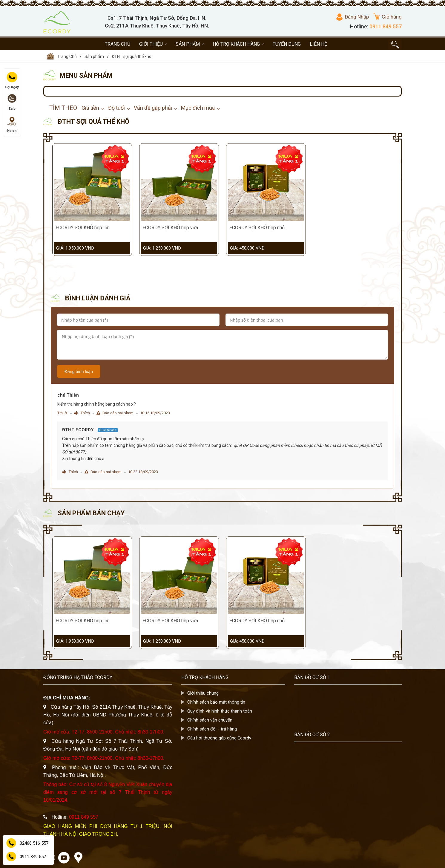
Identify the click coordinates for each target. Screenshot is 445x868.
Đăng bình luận (79, 372)
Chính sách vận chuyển (210, 720)
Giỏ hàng (388, 17)
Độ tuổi (116, 108)
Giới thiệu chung (203, 693)
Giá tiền (90, 108)
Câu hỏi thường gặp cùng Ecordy (219, 738)
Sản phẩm (190, 44)
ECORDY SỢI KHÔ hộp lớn (83, 228)
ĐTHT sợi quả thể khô (132, 56)
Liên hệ (318, 44)
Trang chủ (118, 44)
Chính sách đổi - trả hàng (212, 729)
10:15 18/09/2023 (155, 413)
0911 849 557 (386, 27)
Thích (82, 413)
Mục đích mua (198, 108)
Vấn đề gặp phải (153, 108)
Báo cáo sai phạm (115, 413)
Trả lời (62, 413)
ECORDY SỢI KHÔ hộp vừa (170, 228)
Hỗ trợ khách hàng (238, 44)
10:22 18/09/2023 (143, 472)
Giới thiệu (153, 44)
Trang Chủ (62, 56)
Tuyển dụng (287, 44)
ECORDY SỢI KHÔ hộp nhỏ (257, 228)
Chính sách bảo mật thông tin (216, 702)
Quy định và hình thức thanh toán (220, 711)
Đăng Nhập (353, 17)
